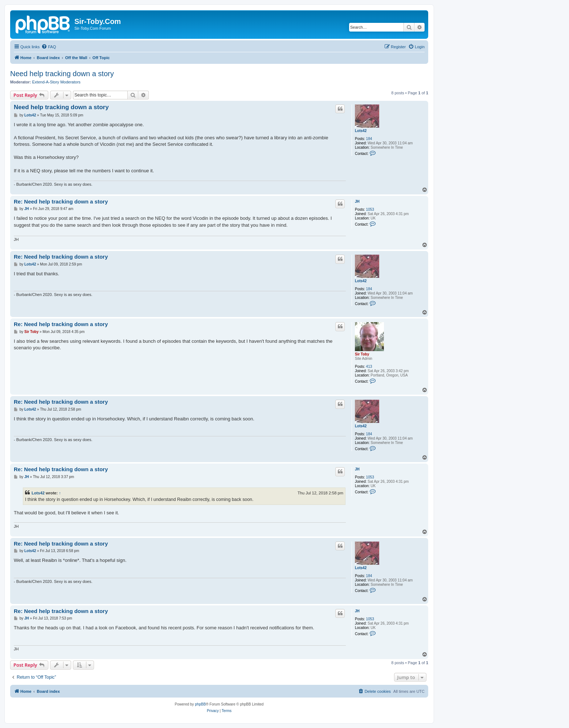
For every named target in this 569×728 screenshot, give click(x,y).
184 (369, 139)
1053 (370, 209)
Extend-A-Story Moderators (56, 82)
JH (357, 201)
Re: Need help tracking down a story (61, 201)
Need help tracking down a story (62, 74)
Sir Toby (362, 354)
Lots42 (361, 131)
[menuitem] (49, 47)
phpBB (200, 704)
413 (369, 367)
